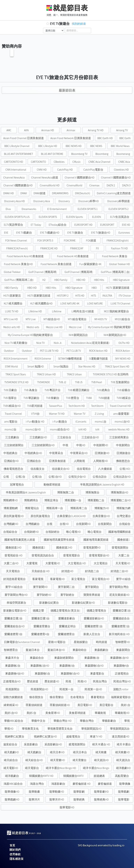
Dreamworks (29, 209)
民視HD (82, 681)
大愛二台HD (11, 563)
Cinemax (94, 185)
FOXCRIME (70, 240)
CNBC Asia (124, 162)
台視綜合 (125, 524)
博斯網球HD (10, 500)
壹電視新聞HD (92, 548)
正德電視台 (122, 674)
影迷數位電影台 (118, 603)
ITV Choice (125, 296)
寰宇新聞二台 (66, 587)
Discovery (64, 201)
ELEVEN (96, 217)
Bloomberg (102, 154)
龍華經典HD (101, 800)
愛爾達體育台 (66, 634)
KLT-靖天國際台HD (41, 303)
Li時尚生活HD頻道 (83, 311)
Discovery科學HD (89, 201)
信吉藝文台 (38, 469)
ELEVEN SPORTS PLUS (17, 217)
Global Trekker (12, 272)
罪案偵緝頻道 (34, 705)
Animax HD (48, 130)
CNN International (16, 170)
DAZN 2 (111, 185)
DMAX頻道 (40, 193)
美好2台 (31, 713)
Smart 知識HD (36, 366)
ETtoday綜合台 (58, 225)
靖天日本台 (80, 752)
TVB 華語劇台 (31, 398)
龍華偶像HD (12, 792)
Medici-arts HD (12, 327)
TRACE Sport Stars (16, 374)
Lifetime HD (35, 311)
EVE (6, 233)
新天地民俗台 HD (119, 634)
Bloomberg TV (79, 154)
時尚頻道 (102, 642)
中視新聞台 (123, 445)
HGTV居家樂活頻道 (39, 296)
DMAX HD (9, 193)
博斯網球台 (31, 500)
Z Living (99, 414)
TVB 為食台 (31, 390)
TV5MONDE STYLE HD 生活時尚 (111, 374)
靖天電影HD (11, 768)
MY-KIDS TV (101, 319)
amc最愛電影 (121, 414)
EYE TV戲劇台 (24, 233)
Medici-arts (33, 327)
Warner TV (80, 414)
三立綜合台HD (90, 437)
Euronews (124, 233)
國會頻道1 (123, 540)
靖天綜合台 (11, 760)
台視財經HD (31, 532)
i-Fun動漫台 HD (35, 422)
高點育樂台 (122, 776)
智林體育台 (11, 650)
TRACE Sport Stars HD (117, 366)
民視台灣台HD (122, 681)
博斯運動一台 (73, 500)
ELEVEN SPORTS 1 (88, 209)
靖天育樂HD (58, 760)
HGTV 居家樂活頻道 (118, 288)
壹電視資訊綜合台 (43, 555)
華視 (127, 721)
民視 (68, 681)
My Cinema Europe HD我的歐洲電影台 (30, 335)
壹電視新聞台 (120, 548)
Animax (71, 130)
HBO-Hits (51, 288)
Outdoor (9, 351)
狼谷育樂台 (57, 697)
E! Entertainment (57, 209)
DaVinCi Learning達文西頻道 (114, 193)
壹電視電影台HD (99, 555)
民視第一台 (66, 689)
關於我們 (15, 850)
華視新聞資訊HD (91, 729)
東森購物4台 (121, 666)
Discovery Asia (42, 201)
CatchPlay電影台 (93, 170)
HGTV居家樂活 (12, 296)
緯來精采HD (11, 705)
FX (97, 248)
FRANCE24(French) (17, 248)
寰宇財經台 (67, 595)
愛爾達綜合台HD (14, 626)
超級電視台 (73, 737)
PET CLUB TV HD (49, 351)
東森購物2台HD (40, 666)
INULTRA (107, 296)
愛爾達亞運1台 (122, 611)
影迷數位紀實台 (49, 603)
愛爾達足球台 (67, 626)
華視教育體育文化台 (60, 729)
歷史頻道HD (52, 681)
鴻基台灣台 (37, 784)
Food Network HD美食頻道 (73, 256)
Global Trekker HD (120, 264)
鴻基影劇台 (58, 784)
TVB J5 (79, 382)
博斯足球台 (51, 500)
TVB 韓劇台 (53, 398)
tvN (97, 429)
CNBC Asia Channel (99, 162)
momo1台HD (122, 422)
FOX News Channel (16, 240)
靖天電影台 (32, 768)
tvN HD (82, 429)
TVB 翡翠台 (10, 398)
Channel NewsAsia (14, 178)
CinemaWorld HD (50, 185)
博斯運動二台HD (121, 500)
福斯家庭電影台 (121, 697)
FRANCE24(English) (118, 240)
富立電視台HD (101, 579)
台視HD (64, 524)
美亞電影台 (106, 705)
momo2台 (10, 429)
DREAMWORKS (60, 193)
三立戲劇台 (12, 437)
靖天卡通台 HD (101, 744)
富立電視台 (78, 579)
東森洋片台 (12, 658)
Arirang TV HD (96, 130)
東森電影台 (97, 674)
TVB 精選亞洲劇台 (79, 390)
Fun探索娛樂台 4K (90, 264)
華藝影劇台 (109, 721)
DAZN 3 (126, 185)
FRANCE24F (77, 248)
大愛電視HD (53, 563)
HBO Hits (99, 280)
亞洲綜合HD (11, 461)
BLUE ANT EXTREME (52, 154)
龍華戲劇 (124, 792)
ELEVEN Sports (75, 217)
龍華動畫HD (57, 792)
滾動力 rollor (121, 689)
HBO (94, 288)
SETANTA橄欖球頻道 (70, 359)
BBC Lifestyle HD (48, 146)
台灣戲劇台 (33, 524)
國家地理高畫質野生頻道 (59, 540)
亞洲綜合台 (34, 461)
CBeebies (59, 162)
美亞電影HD (85, 705)
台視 (50, 524)
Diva (8, 209)
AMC (9, 130)
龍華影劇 (79, 792)
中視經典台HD (33, 453)
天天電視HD (123, 563)
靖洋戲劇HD (123, 768)
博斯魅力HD (102, 508)
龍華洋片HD (57, 800)
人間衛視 (79, 461)
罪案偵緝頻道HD (60, 705)
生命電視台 (77, 697)
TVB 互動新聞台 (120, 382)
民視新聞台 (13, 689)
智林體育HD (123, 642)
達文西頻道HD (121, 737)
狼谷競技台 (36, 697)
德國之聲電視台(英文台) (65, 611)
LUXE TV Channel (120, 303)
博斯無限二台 (66, 492)
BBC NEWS (96, 146)
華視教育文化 (30, 729)
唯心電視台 (95, 532)
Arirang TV (122, 130)
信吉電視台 (84, 469)
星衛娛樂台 (81, 642)
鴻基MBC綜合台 (13, 784)
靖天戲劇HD (12, 752)
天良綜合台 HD (41, 571)
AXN (26, 130)
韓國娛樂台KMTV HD (41, 776)
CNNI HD (42, 170)
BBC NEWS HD (74, 146)
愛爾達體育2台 (121, 626)
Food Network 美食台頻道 (56, 264)
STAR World (11, 366)
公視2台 (20, 477)
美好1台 (126, 705)
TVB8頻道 (104, 398)
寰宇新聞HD (40, 587)
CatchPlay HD (65, 170)
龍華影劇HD (101, 792)
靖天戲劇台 (34, 752)
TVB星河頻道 (35, 406)
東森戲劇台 (101, 650)
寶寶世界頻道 (92, 595)
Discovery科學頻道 (119, 201)
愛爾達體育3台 (13, 634)
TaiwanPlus (55, 406)
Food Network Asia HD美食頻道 (25, 256)
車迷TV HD (96, 737)
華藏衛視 (100, 713)
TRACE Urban (74, 374)
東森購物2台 (13, 666)
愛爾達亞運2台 (13, 618)
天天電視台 (13, 571)
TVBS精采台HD (12, 406)
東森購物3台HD (94, 666)
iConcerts (81, 422)
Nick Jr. (58, 343)
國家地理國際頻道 (120, 532)
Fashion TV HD (119, 248)
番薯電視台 (98, 697)
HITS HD (80, 296)
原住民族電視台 (40, 516)
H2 (44, 280)
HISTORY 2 (63, 296)
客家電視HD (57, 579)
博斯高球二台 (79, 508)
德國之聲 (38, 611)
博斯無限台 (92, 492)
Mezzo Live (75, 327)
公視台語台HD (122, 477)
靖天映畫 (101, 752)
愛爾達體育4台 (40, 634)
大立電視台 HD (77, 563)
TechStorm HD (77, 406)
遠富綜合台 (10, 744)
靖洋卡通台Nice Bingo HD (61, 768)
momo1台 (101, 422)
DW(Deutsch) (83, 193)
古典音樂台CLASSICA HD (71, 516)
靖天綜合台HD (34, 760)
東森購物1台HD (119, 658)
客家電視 (38, 579)
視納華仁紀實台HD (45, 737)
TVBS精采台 (124, 398)
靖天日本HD (57, 752)
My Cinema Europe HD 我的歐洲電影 (109, 327)
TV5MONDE (44, 382)
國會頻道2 (39, 548)
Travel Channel (13, 414)
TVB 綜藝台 (124, 390)
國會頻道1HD (14, 548)
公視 (6, 477)
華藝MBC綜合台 (14, 721)
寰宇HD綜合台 (14, 587)
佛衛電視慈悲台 (13, 469)
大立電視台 (101, 563)
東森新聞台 (123, 650)
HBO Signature (121, 280)
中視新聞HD (101, 445)
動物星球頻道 (52, 485)
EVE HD (126, 225)
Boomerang (123, 154)
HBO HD (81, 280)
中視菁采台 (56, 453)
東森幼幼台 (80, 650)
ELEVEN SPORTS (48, 217)
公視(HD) (125, 469)
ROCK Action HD (98, 351)
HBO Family (61, 280)
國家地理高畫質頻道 (96, 540)
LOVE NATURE (95, 303)
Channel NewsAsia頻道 (45, 178)
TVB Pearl (97, 382)
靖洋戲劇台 (12, 776)
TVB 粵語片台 (53, 390)
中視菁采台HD (79, 453)
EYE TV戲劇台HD (50, 233)
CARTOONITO (38, 162)
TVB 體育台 (73, 398)
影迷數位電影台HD (15, 611)
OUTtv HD (124, 343)
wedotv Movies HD (119, 429)
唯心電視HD (73, 532)
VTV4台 (35, 414)
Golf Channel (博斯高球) (43, 272)
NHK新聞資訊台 (78, 335)
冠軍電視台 (17, 485)
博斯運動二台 (96, 500)
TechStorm (97, 406)
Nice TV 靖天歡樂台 (16, 343)
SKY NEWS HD (123, 359)
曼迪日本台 (33, 650)
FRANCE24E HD (49, 248)
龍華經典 (79, 800)
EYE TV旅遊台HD (101, 233)
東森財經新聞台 (64, 658)
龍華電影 (124, 800)
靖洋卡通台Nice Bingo (96, 768)
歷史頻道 (33, 681)
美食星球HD (53, 713)
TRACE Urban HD (46, 374)
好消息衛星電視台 (14, 579)
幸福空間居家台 (16, 603)
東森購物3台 (67, 666)
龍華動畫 (34, 792)
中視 (65, 445)
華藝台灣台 (87, 721)
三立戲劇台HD (38, 437)
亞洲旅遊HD (102, 453)
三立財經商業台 (119, 437)
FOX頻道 (91, 240)
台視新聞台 (105, 524)
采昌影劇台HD (53, 744)
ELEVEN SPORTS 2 (119, 209)
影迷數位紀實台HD (83, 603)
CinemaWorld (75, 185)
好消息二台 (92, 571)
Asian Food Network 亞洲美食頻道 (71, 138)
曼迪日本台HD (56, 650)
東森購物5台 (42, 674)
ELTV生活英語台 (120, 217)
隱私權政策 (17, 859)
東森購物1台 (92, 658)
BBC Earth (125, 138)
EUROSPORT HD (83, 225)
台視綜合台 (10, 532)
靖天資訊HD (101, 760)
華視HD (9, 729)
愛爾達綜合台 (121, 618)
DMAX (24, 193)
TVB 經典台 (103, 390)
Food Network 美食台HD (18, 264)
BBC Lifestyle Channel (17, 146)
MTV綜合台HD (52, 319)
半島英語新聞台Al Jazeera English (26, 492)
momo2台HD (33, 429)
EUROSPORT (107, 225)
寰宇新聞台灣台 (119, 587)
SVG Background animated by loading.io (101, 845)
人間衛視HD (100, 461)
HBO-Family (11, 288)
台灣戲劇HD (11, 524)
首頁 (12, 845)
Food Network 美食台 (115, 256)
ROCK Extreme (43, 359)
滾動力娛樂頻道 (13, 697)
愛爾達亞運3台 (40, 618)
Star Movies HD (87, 366)
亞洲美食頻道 (57, 461)
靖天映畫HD (122, 752)
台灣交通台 (124, 516)
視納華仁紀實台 (14, 737)
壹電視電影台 (72, 555)
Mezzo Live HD (54, 327)
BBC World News (120, 146)
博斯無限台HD (120, 492)
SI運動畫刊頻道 (98, 359)
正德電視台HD (12, 681)
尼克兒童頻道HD (119, 595)
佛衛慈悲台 (123, 461)
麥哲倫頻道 (105, 784)
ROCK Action (123, 351)
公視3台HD (55, 477)
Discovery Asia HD (14, 201)
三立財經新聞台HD (43, 445)
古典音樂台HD (101, 516)
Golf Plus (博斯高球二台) (116, 272)
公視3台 (37, 477)
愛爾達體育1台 (94, 626)
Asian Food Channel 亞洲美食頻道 (24, 138)
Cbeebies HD (121, 170)
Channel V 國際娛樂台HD (80, 178)
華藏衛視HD (122, 713)
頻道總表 (99, 776)
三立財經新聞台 (14, 445)
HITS (93, 296)
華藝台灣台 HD (63, 721)
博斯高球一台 (55, 508)
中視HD (81, 445)
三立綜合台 (64, 437)
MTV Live (31, 319)
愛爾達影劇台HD (94, 618)
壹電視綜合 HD (14, 555)
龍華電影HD (67, 807)
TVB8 (89, 398)
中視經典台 (10, 453)
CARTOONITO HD (14, 162)
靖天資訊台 (123, 760)
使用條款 (15, 854)
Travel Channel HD (120, 406)
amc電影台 (11, 422)
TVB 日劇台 (10, 390)
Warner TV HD (57, 414)
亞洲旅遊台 (124, 453)
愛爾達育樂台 (42, 626)
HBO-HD (32, 288)
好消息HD (67, 571)
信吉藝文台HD (61, 469)
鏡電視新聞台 (77, 744)
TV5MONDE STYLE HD (16, 382)
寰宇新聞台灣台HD (16, 595)
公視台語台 (100, 477)
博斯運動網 (11, 508)
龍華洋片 (34, 800)
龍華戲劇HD (12, 800)
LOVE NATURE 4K (70, 303)
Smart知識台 (61, 366)
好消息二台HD (119, 571)
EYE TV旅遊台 (75, 233)
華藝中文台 (38, 721)
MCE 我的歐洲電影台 (116, 311)
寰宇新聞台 (92, 587)
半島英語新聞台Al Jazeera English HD (102, 485)
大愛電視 (32, 563)
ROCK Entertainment (16, 359)
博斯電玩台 (32, 508)
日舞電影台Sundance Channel (22, 642)
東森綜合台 (37, 658)
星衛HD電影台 (57, 642)
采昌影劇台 (31, 744)
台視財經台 (53, 532)
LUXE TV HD (12, 311)
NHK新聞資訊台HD (115, 335)
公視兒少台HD (77, 477)
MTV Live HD (11, 319)
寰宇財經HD (44, 595)
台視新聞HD (83, 524)
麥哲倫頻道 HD (82, 784)
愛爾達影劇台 (67, 618)
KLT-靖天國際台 (13, 303)
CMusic (77, 162)
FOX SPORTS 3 (45, 240)
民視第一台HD (93, 689)
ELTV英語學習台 (13, 225)
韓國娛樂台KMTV (73, 776)
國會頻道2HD (64, 548)
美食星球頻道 (77, 713)
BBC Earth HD (105, 138)
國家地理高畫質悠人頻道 (20, 540)
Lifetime (57, 311)
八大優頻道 (105, 469)
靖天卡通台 (124, 744)
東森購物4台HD (15, 674)
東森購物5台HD (70, 674)
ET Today (36, 225)
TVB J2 (62, 382)
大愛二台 (124, 555)
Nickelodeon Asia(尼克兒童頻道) (90, 343)
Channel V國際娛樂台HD (18, 185)
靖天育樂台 (80, 760)
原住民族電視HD (14, 516)
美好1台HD (11, 713)
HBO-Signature (74, 288)
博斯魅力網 (123, 508)
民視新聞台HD (39, 689)
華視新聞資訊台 (120, 729)
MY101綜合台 (122, 319)
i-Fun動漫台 (60, 422)
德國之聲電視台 (96, 611)
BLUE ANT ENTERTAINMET (18, 154)
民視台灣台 (100, 681)
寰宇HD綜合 (123, 579)
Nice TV (40, 343)
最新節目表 (67, 90)
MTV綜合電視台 (77, 319)
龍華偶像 (125, 784)
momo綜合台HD (60, 429)
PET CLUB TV (74, 351)
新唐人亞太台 (92, 634)
